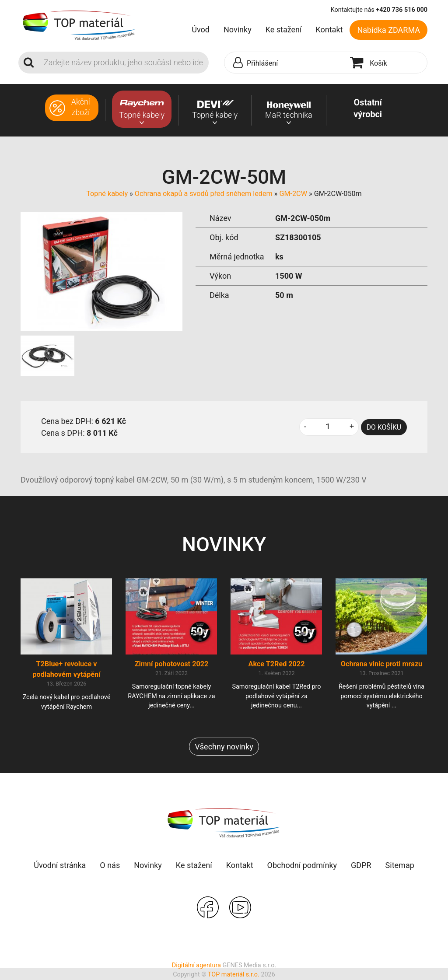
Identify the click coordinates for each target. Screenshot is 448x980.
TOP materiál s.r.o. (234, 975)
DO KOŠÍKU (384, 427)
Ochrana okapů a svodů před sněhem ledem (204, 194)
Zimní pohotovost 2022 (172, 664)
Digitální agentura (196, 966)
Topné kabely (107, 194)
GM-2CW (293, 194)
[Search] (124, 63)
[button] (285, 63)
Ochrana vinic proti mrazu (381, 664)
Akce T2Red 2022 (277, 664)
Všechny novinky (224, 747)
